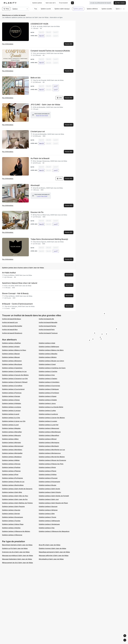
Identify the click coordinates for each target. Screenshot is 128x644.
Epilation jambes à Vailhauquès (49, 521)
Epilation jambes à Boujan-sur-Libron (51, 361)
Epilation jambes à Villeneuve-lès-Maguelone (54, 531)
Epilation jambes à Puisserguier (49, 482)
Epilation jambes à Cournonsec (49, 386)
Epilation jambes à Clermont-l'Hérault (15, 382)
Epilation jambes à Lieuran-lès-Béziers (52, 418)
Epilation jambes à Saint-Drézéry (50, 492)
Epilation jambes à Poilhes (48, 474)
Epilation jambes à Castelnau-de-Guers (52, 368)
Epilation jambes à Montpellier (12, 453)
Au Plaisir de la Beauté (40, 158)
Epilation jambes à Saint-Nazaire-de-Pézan (53, 503)
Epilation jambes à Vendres (11, 528)
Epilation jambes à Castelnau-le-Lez (14, 371)
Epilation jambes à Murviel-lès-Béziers (52, 457)
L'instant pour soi (38, 131)
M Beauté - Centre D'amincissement (17, 304)
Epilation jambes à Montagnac (49, 443)
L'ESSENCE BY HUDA (39, 24)
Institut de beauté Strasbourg (12, 333)
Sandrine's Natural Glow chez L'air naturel (20, 283)
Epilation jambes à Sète (47, 514)
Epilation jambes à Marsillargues (50, 432)
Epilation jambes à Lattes (47, 411)
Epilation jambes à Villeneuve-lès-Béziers (16, 531)
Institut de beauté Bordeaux (12, 319)
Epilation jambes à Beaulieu (48, 354)
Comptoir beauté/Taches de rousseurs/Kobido (50, 51)
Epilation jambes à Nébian (11, 460)
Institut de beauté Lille (46, 319)
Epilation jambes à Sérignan (48, 510)
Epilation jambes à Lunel (10, 425)
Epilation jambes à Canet (47, 364)
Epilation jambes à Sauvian (11, 510)
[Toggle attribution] (126, 642)
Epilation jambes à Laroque (11, 411)
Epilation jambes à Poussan (48, 478)
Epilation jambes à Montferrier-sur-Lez (52, 450)
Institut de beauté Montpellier (12, 326)
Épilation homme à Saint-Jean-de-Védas (52, 548)
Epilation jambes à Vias (47, 528)
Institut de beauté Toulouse (48, 333)
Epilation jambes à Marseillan (12, 432)
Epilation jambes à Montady (12, 443)
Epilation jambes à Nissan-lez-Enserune (52, 460)
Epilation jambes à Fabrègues (49, 389)
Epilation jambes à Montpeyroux (50, 453)
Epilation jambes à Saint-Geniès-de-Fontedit (54, 496)
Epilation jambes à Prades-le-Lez (13, 482)
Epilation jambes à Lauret (11, 414)
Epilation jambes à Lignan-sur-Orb (14, 421)
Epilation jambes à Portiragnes (12, 478)
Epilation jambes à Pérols (47, 467)
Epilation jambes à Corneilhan (12, 386)
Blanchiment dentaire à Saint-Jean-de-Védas (17, 545)
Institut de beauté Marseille (48, 322)
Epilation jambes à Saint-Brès (12, 492)
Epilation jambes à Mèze (10, 439)
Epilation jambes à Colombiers (49, 382)
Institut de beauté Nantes (47, 326)
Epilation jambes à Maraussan (49, 428)
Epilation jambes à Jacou (47, 403)
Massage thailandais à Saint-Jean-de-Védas (17, 559)
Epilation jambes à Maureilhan (49, 435)
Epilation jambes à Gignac (11, 400)
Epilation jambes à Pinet (10, 474)
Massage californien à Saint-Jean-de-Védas (54, 556)
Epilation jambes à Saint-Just (49, 499)
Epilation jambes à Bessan (11, 357)
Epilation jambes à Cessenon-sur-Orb (15, 379)
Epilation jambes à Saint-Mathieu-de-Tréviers (17, 503)
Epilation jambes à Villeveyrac (12, 535)
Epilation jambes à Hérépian (12, 403)
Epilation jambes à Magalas (11, 428)
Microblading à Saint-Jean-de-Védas (51, 559)
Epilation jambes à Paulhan (11, 467)
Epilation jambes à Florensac (12, 393)
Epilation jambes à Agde (47, 343)
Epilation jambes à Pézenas (11, 471)
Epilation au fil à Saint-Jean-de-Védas (15, 548)
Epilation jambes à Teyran (48, 517)
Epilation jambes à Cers (47, 375)
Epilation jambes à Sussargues (13, 517)
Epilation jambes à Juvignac (12, 407)
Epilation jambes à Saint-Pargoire (13, 506)
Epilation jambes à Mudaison (12, 457)
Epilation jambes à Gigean (48, 396)
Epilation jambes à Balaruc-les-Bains (51, 350)
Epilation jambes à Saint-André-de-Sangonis (17, 489)
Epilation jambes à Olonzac (11, 464)
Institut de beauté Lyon (10, 322)
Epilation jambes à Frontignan (49, 393)
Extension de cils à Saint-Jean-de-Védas (16, 552)
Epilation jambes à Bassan (11, 354)
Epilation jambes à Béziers (48, 357)
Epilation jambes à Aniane (11, 347)
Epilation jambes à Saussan (48, 506)
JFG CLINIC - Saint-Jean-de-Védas (45, 105)
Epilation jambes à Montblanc (12, 450)
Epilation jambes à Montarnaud (13, 446)
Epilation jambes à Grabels (48, 400)
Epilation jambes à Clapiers (48, 379)
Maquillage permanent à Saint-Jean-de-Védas (54, 552)
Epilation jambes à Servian (11, 514)
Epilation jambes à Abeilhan (11, 343)
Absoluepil (35, 185)
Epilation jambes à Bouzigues (12, 364)
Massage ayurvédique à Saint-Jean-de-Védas (18, 556)
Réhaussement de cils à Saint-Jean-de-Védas (18, 563)
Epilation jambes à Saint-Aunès (49, 489)
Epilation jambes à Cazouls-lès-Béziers (15, 375)
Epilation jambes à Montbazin (49, 446)
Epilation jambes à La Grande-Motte (51, 407)
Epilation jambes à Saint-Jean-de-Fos (15, 499)
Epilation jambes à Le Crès (11, 418)
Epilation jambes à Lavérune (48, 414)
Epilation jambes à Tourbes (11, 521)
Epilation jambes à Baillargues (49, 347)
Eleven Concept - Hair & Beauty (15, 293)
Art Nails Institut (9, 273)
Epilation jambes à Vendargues (49, 524)
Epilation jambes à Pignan (48, 471)
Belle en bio (36, 78)
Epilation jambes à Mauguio (11, 435)
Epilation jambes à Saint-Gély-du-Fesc (15, 496)
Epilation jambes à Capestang (12, 368)
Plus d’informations (8, 44)
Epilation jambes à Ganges (11, 396)
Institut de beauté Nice (10, 330)
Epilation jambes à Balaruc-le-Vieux (14, 350)
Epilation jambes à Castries (48, 371)
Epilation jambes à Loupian (48, 421)
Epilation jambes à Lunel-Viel (49, 425)
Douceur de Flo (37, 212)
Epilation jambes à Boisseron (12, 361)
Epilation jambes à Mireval (48, 439)
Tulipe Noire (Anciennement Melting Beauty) (49, 239)
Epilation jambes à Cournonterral (13, 389)
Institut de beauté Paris (47, 330)
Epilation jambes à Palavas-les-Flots (51, 464)
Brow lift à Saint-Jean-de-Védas (50, 545)
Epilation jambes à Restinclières (13, 485)
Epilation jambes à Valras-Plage (13, 524)
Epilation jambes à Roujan (48, 485)
